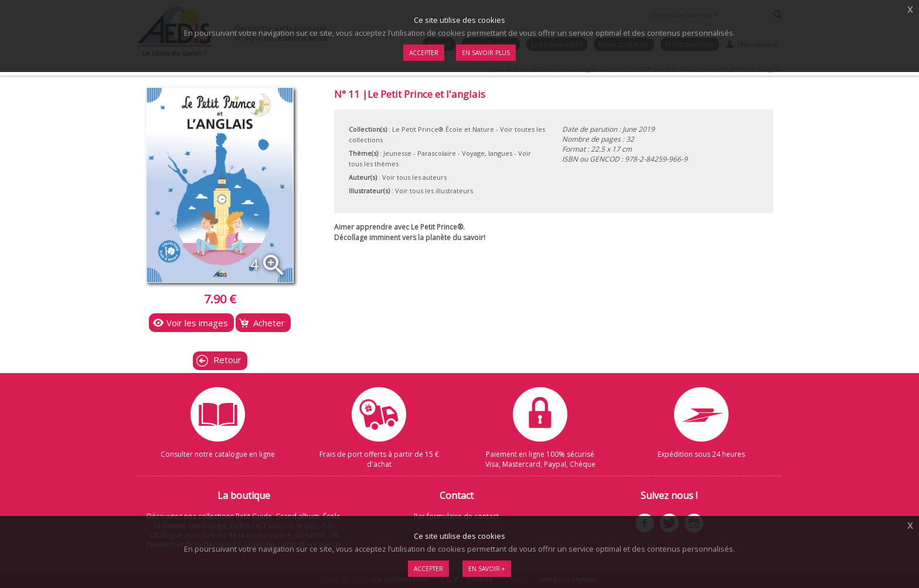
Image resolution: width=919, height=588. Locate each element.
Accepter (428, 569)
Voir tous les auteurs (414, 177)
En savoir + (487, 569)
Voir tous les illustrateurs (434, 191)
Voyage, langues (487, 153)
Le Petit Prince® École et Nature (443, 129)
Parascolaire (437, 153)
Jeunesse (397, 153)
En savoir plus (486, 53)
